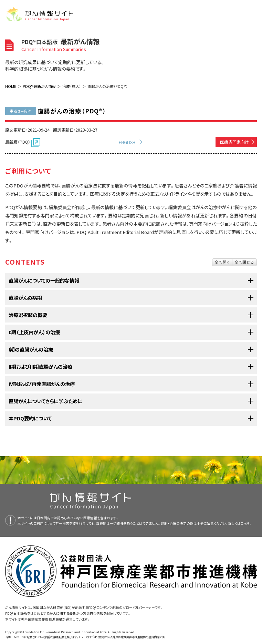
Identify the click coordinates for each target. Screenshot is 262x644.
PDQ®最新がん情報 (39, 86)
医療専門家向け (234, 142)
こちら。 (247, 523)
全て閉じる (244, 262)
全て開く (222, 262)
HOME (11, 86)
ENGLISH (127, 142)
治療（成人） (72, 86)
